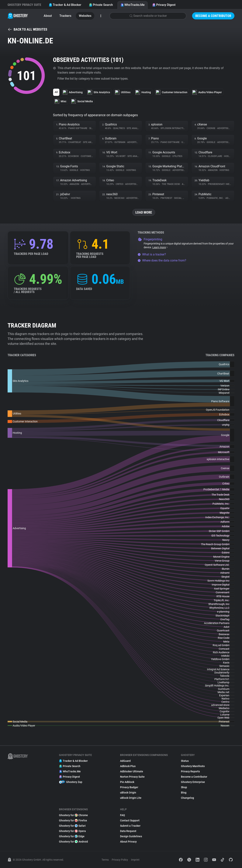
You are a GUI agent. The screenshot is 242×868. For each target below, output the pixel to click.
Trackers (65, 16)
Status (185, 761)
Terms (105, 860)
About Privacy (128, 842)
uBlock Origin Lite (131, 798)
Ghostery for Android (73, 842)
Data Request (128, 831)
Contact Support (130, 820)
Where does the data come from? (162, 260)
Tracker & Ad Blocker (65, 5)
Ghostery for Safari (72, 826)
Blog (184, 793)
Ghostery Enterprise (193, 782)
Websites (85, 16)
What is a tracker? (152, 254)
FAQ (123, 815)
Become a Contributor (213, 16)
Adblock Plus (128, 766)
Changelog (187, 798)
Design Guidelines (131, 836)
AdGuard (125, 761)
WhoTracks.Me (133, 5)
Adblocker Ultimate (132, 771)
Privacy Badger (129, 787)
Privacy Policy (120, 860)
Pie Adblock (127, 782)
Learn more (160, 247)
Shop (184, 787)
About (48, 16)
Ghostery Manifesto (193, 766)
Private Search (101, 5)
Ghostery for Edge (72, 836)
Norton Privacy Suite (132, 777)
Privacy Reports (190, 771)
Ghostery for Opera (72, 831)
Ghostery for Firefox (73, 820)
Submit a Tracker (130, 826)
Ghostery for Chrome (73, 815)
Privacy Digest (164, 5)
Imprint (135, 860)
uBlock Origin (128, 793)
